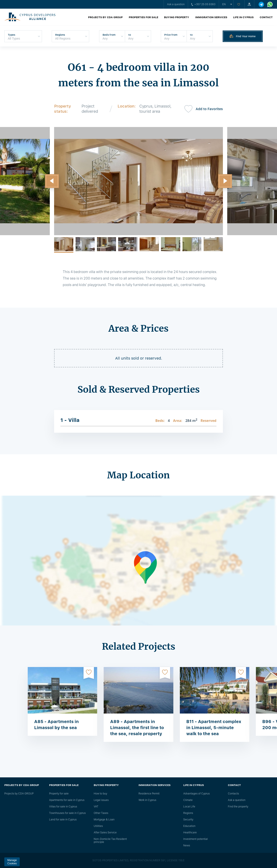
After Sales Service (105, 833)
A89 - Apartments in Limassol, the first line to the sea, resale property (137, 728)
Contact (266, 17)
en (224, 4)
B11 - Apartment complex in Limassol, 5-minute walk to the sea (214, 728)
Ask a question (176, 4)
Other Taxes (101, 813)
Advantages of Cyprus (196, 794)
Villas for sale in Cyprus (63, 807)
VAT (96, 807)
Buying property (177, 17)
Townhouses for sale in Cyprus (67, 813)
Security (188, 820)
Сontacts (233, 794)
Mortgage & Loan (104, 820)
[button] (52, 181)
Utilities (98, 826)
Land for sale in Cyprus (63, 820)
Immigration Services (211, 17)
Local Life (189, 807)
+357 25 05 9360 (203, 4)
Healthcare (190, 833)
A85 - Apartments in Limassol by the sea (56, 725)
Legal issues (101, 800)
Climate (188, 800)
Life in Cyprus (243, 17)
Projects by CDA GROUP (105, 17)
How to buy (100, 794)
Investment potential (196, 839)
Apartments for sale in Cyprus (67, 800)
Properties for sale (143, 17)
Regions (188, 813)
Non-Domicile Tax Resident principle (110, 841)
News (187, 845)
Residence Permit (149, 794)
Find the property (238, 807)
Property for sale (59, 794)
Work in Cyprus (147, 800)
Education (189, 826)
